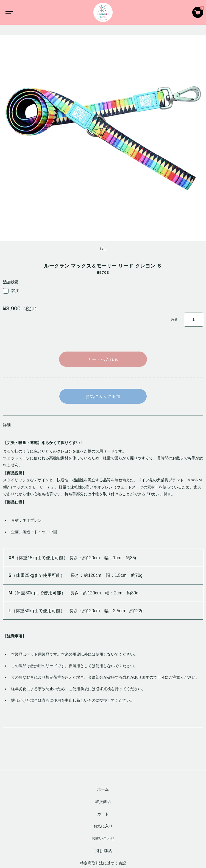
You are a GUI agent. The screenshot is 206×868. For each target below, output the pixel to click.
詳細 (7, 425)
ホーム (103, 789)
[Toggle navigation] (8, 12)
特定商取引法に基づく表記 (103, 863)
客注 (11, 291)
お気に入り (103, 826)
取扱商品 (103, 802)
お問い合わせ (103, 838)
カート (103, 814)
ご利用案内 (103, 851)
